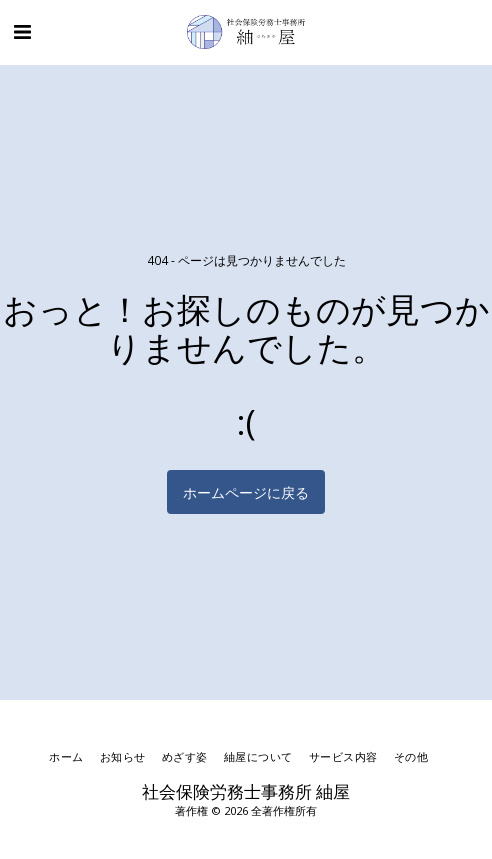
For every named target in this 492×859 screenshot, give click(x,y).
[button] (22, 31)
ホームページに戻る (246, 492)
